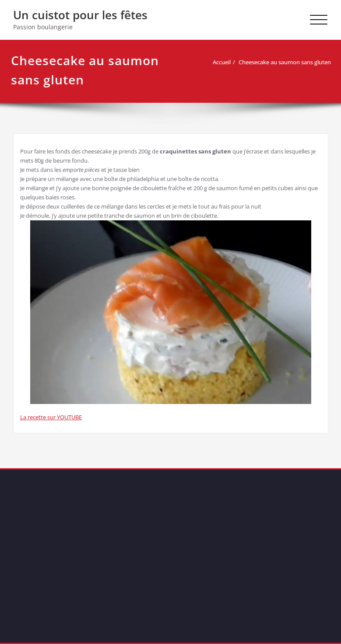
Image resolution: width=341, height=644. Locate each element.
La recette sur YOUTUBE (51, 417)
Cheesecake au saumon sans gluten (285, 62)
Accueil (222, 62)
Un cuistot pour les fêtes (80, 15)
